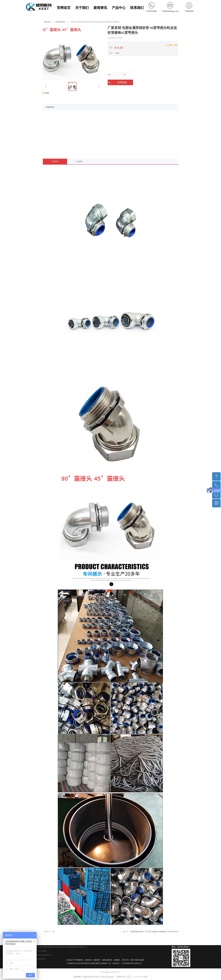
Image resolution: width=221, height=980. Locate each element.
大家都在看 (50, 107)
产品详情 (55, 161)
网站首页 (48, 22)
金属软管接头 (60, 22)
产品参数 (79, 161)
